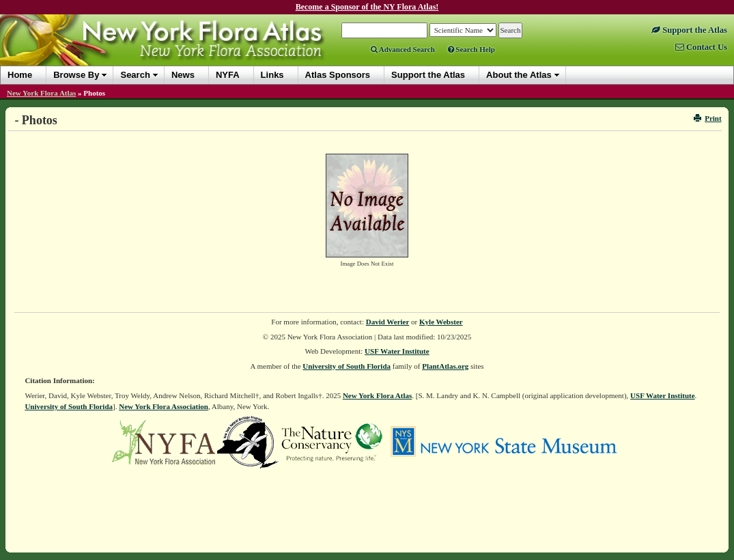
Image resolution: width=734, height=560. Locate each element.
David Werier (388, 322)
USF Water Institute (397, 351)
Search (135, 75)
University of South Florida (347, 366)
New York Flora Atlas (41, 93)
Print (708, 118)
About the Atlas (519, 75)
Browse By (76, 75)
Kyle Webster (441, 322)
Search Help (471, 49)
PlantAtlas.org (445, 366)
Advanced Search (403, 49)
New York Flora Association (164, 406)
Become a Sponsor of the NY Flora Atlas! (367, 7)
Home (20, 75)
